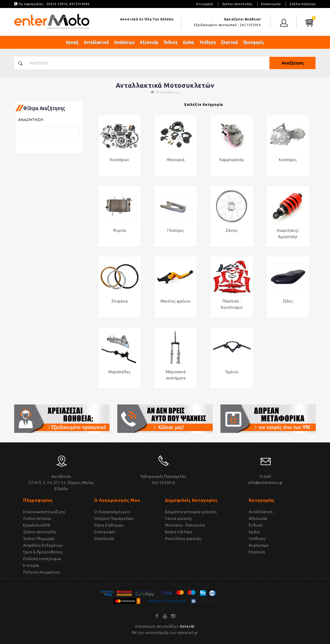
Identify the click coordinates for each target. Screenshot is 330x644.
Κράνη (189, 42)
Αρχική (72, 42)
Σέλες (288, 301)
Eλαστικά (257, 552)
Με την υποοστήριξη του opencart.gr (165, 633)
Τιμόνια (232, 372)
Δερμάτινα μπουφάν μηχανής (191, 512)
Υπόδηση (208, 42)
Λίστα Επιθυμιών (109, 525)
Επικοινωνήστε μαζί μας (44, 512)
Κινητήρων (119, 160)
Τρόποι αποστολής (237, 4)
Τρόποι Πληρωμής (39, 539)
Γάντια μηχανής (179, 519)
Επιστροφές (105, 532)
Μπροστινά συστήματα (176, 375)
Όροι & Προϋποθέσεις (43, 552)
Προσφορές (254, 42)
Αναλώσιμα (124, 42)
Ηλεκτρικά (176, 160)
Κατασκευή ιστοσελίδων (165, 626)
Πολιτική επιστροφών (42, 559)
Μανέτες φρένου (176, 301)
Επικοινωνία (271, 4)
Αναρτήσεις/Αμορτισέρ (288, 234)
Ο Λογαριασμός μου (112, 512)
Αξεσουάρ (149, 42)
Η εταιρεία (205, 4)
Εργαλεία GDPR (37, 525)
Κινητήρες (288, 160)
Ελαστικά (229, 42)
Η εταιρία (31, 566)
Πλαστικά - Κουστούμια (232, 304)
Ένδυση (171, 42)
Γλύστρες (176, 230)
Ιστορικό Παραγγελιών (114, 519)
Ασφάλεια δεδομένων (43, 545)
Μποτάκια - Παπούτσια (185, 525)
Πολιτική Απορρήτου (42, 572)
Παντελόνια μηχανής (183, 539)
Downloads (104, 539)
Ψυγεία (119, 230)
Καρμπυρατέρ (232, 160)
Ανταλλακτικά (96, 42)
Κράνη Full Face (179, 532)
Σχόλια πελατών (303, 4)
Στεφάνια (120, 301)
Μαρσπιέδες (119, 372)
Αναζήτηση (292, 63)
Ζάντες (232, 230)
